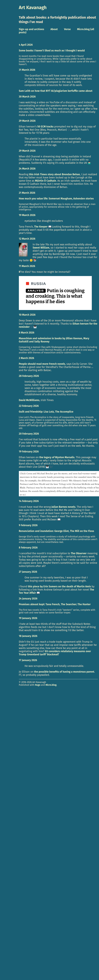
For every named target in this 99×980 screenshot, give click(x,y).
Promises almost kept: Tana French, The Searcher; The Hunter (55, 604)
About (54, 29)
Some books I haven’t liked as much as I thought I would (52, 51)
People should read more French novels (42, 364)
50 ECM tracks (45, 127)
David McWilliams (29, 400)
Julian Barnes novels (63, 507)
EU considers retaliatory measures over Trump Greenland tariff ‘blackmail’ (55, 653)
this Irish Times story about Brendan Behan (54, 174)
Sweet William (41, 248)
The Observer (79, 553)
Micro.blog (51, 685)
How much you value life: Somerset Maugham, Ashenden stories (56, 199)
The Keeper (41, 227)
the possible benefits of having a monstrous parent (64, 672)
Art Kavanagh (33, 7)
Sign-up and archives (32, 29)
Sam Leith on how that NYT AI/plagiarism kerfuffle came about (56, 91)
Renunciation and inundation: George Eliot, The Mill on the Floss (56, 531)
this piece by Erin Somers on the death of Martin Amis (59, 586)
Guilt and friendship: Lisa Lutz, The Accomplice (46, 412)
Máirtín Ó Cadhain (46, 181)
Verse (67, 29)
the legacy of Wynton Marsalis (57, 457)
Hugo (38, 685)
